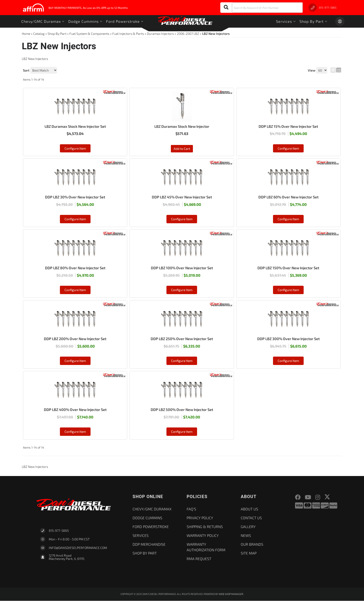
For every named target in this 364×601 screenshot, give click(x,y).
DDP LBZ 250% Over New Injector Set (182, 339)
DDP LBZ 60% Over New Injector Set (288, 197)
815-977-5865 (59, 531)
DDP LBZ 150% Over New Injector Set (288, 268)
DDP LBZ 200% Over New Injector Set (75, 339)
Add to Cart (182, 149)
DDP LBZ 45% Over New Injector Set (182, 197)
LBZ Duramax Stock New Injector (182, 126)
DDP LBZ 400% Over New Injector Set (75, 410)
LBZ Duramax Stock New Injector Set (75, 126)
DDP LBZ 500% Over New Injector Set (182, 410)
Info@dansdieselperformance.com (78, 548)
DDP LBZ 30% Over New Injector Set (75, 197)
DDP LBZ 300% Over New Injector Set (288, 339)
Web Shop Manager (231, 594)
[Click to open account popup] (340, 21)
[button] (262, 8)
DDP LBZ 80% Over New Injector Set (75, 268)
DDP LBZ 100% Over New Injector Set (182, 268)
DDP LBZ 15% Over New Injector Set (288, 126)
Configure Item (75, 148)
